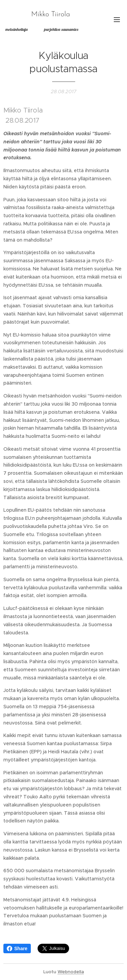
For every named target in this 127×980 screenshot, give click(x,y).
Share (17, 948)
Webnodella (71, 972)
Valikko (117, 20)
